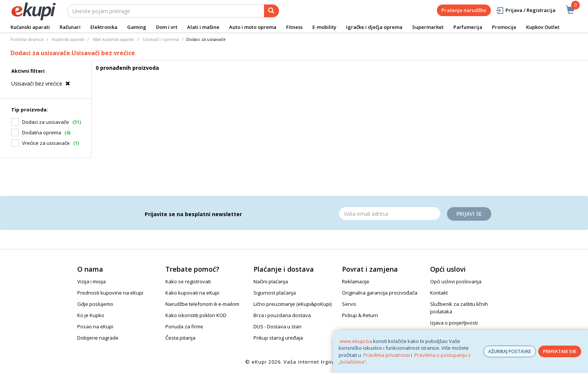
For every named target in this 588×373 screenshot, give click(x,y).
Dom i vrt (167, 27)
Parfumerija (468, 27)
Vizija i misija (91, 281)
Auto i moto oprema (253, 27)
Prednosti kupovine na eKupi (110, 293)
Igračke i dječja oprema (374, 27)
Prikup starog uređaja (278, 338)
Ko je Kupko (91, 315)
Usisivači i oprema (161, 39)
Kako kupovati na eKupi (192, 293)
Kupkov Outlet (543, 27)
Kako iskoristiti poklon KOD (196, 315)
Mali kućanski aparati (114, 39)
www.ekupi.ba (356, 341)
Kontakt (439, 293)
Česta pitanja (180, 338)
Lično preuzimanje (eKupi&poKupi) (292, 304)
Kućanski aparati (30, 27)
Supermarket (428, 27)
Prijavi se (469, 214)
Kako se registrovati (188, 281)
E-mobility (324, 27)
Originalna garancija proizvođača (380, 293)
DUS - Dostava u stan (277, 326)
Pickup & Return (360, 315)
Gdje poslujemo (95, 304)
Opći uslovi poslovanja (456, 281)
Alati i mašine (203, 27)
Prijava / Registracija (525, 10)
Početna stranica (27, 39)
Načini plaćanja (271, 281)
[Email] (390, 214)
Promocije (504, 27)
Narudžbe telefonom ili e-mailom (202, 304)
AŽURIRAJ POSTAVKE (510, 351)
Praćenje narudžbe (464, 10)
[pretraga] (271, 11)
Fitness (294, 27)
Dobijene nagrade (98, 338)
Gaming (137, 27)
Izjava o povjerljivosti (454, 323)
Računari (70, 27)
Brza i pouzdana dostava (282, 315)
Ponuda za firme (184, 326)
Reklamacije (356, 281)
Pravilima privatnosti (387, 355)
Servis (349, 304)
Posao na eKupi (95, 326)
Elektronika (104, 27)
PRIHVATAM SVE (560, 351)
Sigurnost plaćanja (275, 293)
